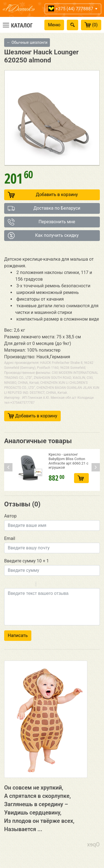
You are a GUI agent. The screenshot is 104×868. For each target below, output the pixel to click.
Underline (22, 585)
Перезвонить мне (41, 222)
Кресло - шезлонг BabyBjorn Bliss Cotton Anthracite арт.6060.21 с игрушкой (68, 461)
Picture (64, 585)
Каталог (22, 25)
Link (57, 585)
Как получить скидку (43, 236)
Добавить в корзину (43, 195)
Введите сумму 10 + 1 (26, 561)
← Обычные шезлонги (27, 42)
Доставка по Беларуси (44, 208)
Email (10, 538)
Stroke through (29, 585)
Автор (10, 516)
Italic (15, 585)
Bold (8, 585)
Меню (54, 25)
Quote (42, 585)
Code (50, 585)
